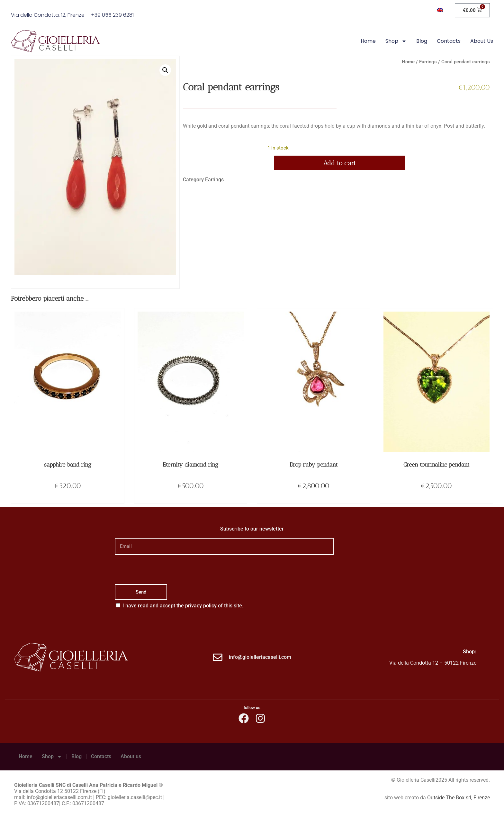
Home (368, 41)
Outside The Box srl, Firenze (459, 798)
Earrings (428, 62)
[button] (165, 70)
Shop (396, 41)
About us (482, 41)
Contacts (449, 41)
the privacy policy (197, 606)
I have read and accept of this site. (183, 606)
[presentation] (164, 569)
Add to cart (340, 163)
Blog (422, 41)
